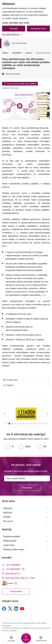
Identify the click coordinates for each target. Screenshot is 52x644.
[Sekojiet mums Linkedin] (16, 609)
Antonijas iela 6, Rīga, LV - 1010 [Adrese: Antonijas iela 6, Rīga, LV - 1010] (20, 578)
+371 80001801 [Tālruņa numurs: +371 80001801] (13, 569)
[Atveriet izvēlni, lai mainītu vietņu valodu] (11, 639)
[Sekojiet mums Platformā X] (10, 609)
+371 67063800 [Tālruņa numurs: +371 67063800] (13, 565)
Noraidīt (14, 28)
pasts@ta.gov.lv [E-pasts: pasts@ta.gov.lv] (13, 573)
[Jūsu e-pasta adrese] (27, 478)
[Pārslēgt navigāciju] (26, 638)
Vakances (8, 508)
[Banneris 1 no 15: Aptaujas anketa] (26, 414)
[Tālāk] (47, 414)
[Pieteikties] (27, 488)
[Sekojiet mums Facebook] (4, 609)
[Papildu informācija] (23, 569)
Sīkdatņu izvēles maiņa (14, 549)
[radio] (10, 446)
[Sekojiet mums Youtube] (22, 608)
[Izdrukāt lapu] (26, 380)
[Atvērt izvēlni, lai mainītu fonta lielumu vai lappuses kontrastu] (41, 639)
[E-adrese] (8, 583)
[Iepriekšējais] (5, 414)
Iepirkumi (8, 512)
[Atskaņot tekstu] (13, 74)
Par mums (8, 521)
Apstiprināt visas (38, 28)
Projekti (7, 517)
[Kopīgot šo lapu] (26, 385)
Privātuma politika (12, 536)
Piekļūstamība (10, 541)
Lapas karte (9, 545)
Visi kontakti (16, 591)
